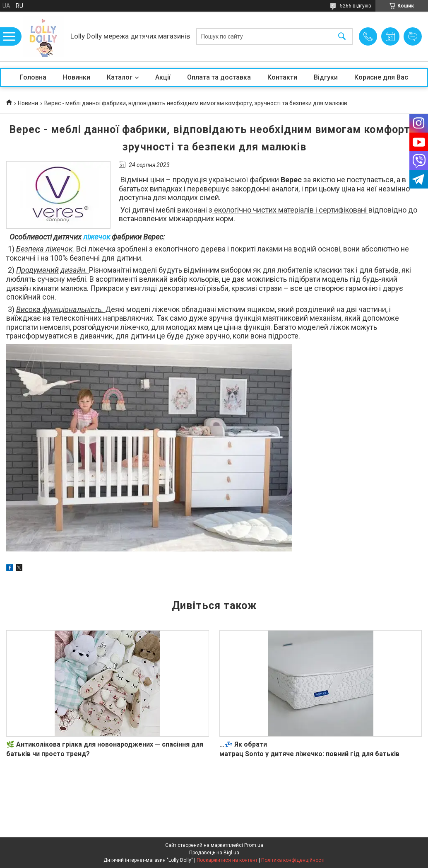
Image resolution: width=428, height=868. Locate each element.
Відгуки (326, 77)
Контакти (282, 77)
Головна (33, 77)
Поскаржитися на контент (227, 860)
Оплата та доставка (219, 77)
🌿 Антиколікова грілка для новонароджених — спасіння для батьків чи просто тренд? (105, 749)
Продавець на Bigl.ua (214, 853)
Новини (28, 103)
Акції (163, 77)
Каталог (120, 77)
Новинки (77, 77)
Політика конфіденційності (293, 860)
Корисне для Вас (381, 77)
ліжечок (97, 237)
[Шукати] (342, 37)
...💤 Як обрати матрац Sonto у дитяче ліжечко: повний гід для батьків (309, 749)
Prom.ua (254, 845)
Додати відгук (413, 36)
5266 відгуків (356, 6)
